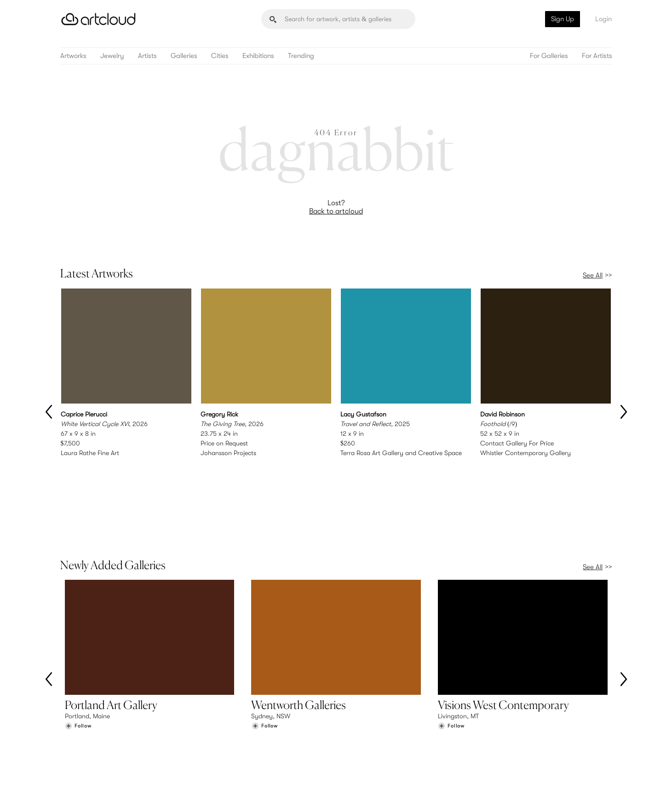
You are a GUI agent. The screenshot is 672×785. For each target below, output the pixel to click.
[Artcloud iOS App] (571, 767)
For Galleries (549, 56)
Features (219, 710)
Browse (75, 710)
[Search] (338, 19)
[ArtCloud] (99, 19)
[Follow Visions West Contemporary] (451, 649)
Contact (502, 729)
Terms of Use (107, 772)
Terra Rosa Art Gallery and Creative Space (401, 453)
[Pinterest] (511, 767)
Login (603, 19)
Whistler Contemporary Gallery (526, 453)
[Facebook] (532, 767)
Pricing (216, 720)
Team (498, 710)
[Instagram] (490, 767)
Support (218, 729)
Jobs (497, 720)
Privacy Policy (144, 772)
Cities (220, 56)
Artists (147, 56)
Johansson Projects (228, 453)
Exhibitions (258, 56)
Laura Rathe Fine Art (90, 453)
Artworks (73, 56)
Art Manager (366, 729)
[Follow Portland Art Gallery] (78, 649)
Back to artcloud (336, 211)
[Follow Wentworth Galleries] (264, 649)
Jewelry (112, 56)
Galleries (184, 56)
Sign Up (563, 19)
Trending (301, 56)
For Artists (597, 56)
